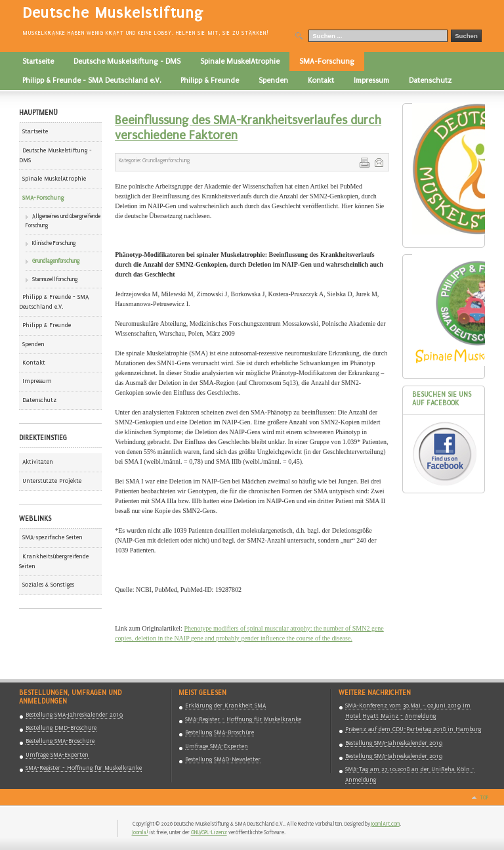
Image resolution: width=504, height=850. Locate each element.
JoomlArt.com (386, 824)
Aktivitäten (38, 462)
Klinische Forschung (54, 243)
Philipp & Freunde (47, 325)
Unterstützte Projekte (52, 481)
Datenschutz (39, 400)
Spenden (33, 344)
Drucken (364, 162)
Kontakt (34, 363)
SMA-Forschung (43, 198)
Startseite (35, 131)
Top (484, 797)
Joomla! (140, 832)
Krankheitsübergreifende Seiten (54, 561)
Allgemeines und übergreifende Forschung (63, 221)
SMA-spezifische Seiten (52, 537)
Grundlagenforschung (56, 261)
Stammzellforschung (55, 279)
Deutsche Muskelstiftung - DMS (55, 155)
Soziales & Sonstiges (48, 585)
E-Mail (378, 162)
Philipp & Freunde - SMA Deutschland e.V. (54, 302)
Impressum (37, 381)
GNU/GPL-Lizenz (209, 832)
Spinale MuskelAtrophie (54, 179)
